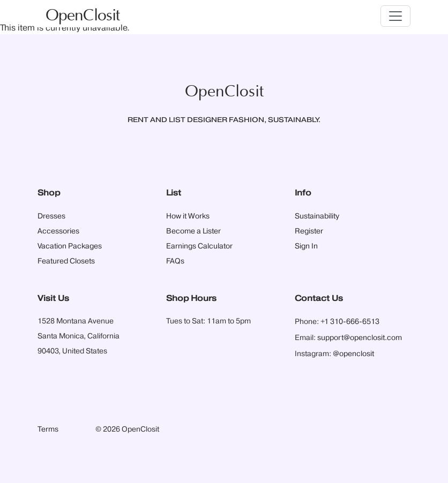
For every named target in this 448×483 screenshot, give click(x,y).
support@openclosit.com (360, 338)
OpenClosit (83, 16)
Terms (48, 429)
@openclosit (353, 354)
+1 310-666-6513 (350, 322)
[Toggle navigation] (395, 16)
